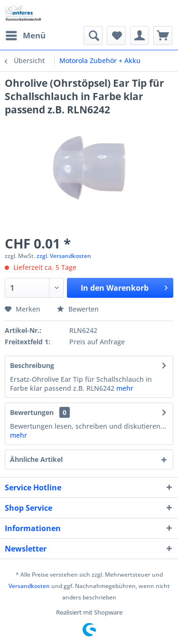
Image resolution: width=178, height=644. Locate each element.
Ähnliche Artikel (36, 459)
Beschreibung (32, 365)
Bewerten (78, 309)
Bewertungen (32, 412)
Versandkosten (29, 586)
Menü (26, 34)
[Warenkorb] (163, 36)
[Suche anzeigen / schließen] (93, 36)
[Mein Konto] (140, 36)
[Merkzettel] (116, 36)
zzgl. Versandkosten (64, 256)
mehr (125, 388)
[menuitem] (25, 36)
